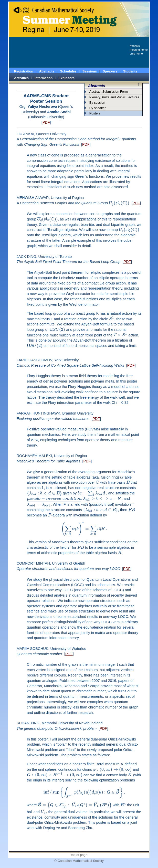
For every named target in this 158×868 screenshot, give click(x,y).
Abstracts (97, 86)
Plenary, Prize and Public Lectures (114, 97)
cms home (136, 54)
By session (97, 103)
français (135, 46)
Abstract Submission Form (109, 92)
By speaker (98, 108)
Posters (95, 113)
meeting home (139, 50)
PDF (46, 122)
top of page (79, 855)
